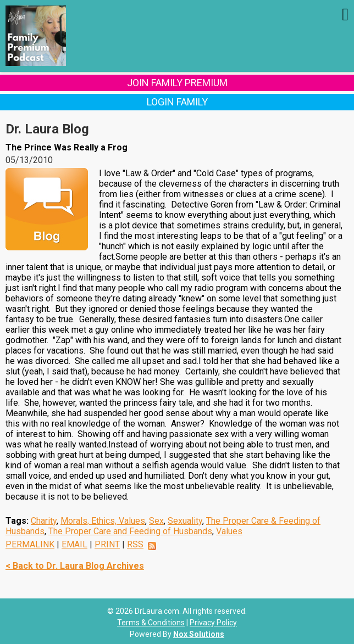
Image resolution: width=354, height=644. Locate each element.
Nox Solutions (199, 634)
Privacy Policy (213, 623)
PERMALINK (30, 544)
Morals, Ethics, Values (103, 521)
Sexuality (185, 521)
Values (229, 531)
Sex (156, 521)
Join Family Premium (177, 83)
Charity (44, 521)
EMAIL (74, 544)
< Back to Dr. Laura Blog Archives (75, 566)
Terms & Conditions (151, 623)
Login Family (177, 102)
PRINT (107, 544)
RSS (135, 544)
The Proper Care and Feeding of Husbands (130, 531)
